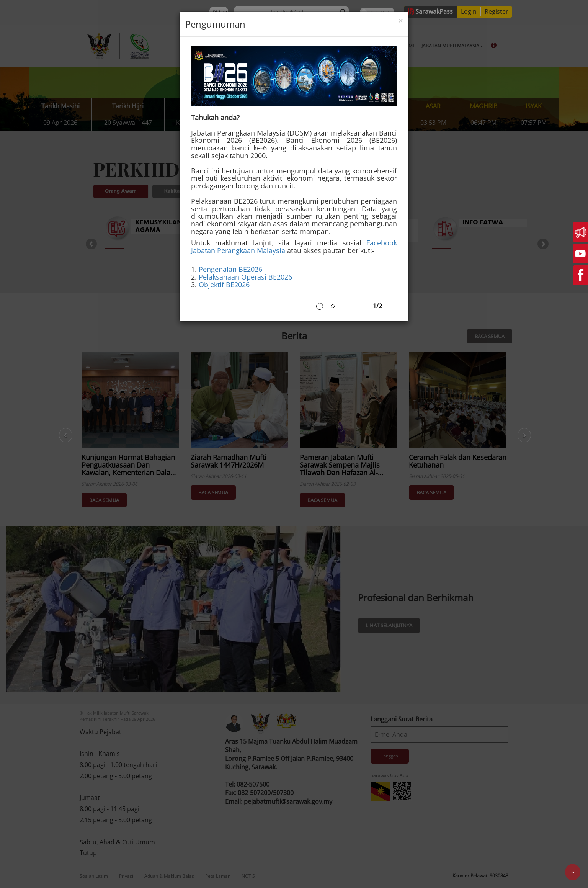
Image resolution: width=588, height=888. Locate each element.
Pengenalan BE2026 (230, 269)
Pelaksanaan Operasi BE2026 (245, 277)
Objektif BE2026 (224, 285)
